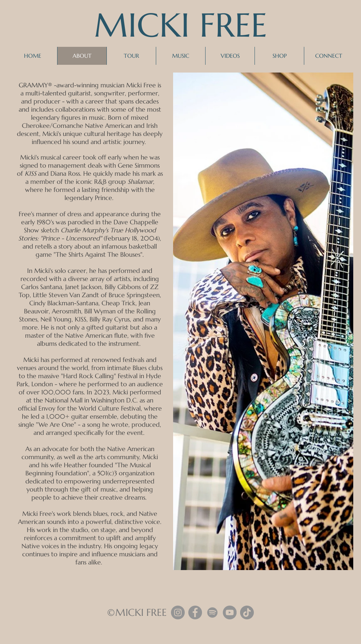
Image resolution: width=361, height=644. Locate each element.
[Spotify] (212, 612)
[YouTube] (230, 612)
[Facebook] (195, 612)
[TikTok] (247, 612)
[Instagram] (178, 612)
